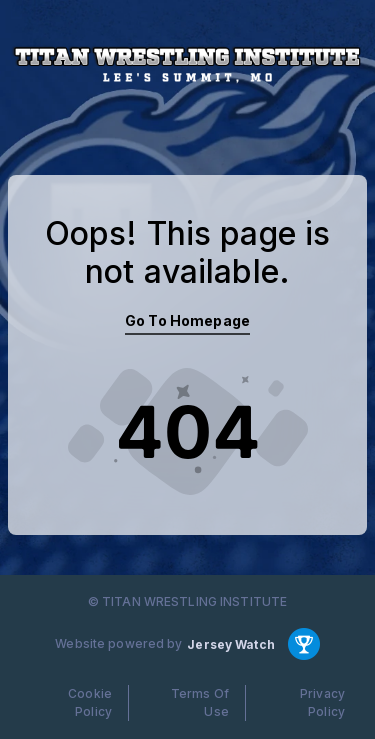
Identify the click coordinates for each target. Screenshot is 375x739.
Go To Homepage (187, 320)
